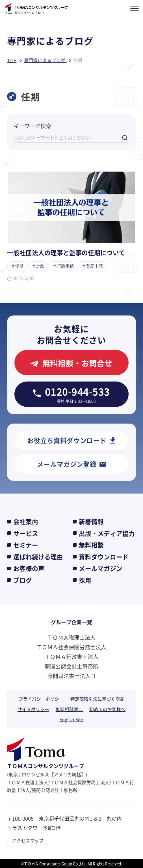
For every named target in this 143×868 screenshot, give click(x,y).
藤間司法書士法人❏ (71, 676)
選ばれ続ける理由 (38, 557)
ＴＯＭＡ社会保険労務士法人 (71, 647)
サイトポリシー (33, 709)
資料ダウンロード (104, 557)
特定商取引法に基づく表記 (97, 699)
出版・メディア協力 (107, 533)
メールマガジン (101, 568)
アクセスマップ (28, 840)
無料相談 (91, 545)
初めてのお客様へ (107, 709)
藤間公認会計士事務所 (71, 666)
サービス (26, 533)
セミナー (26, 545)
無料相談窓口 (69, 709)
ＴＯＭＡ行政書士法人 (71, 657)
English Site (71, 719)
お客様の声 (29, 568)
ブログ (23, 580)
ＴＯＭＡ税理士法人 (71, 637)
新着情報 (91, 521)
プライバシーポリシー (41, 699)
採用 (85, 580)
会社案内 (26, 521)
